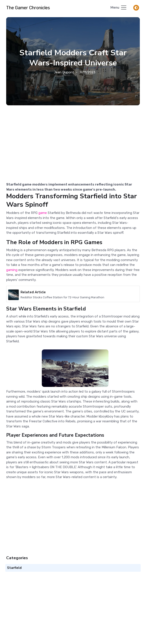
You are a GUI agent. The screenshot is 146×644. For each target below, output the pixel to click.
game (43, 213)
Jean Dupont (64, 72)
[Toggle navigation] (119, 8)
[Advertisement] (73, 138)
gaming (12, 270)
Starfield (94, 196)
